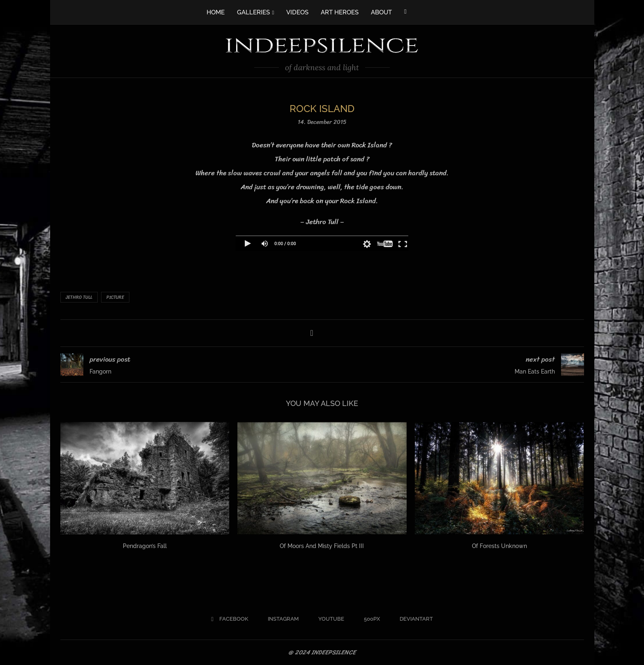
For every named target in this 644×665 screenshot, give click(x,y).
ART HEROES (340, 12)
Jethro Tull (79, 297)
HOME (216, 12)
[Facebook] (405, 11)
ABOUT (381, 12)
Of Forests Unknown (499, 546)
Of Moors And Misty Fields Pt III (322, 546)
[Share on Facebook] (312, 333)
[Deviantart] (413, 619)
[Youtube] (328, 619)
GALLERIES (253, 12)
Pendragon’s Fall (145, 546)
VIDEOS (297, 12)
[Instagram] (280, 619)
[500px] (369, 619)
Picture (115, 297)
